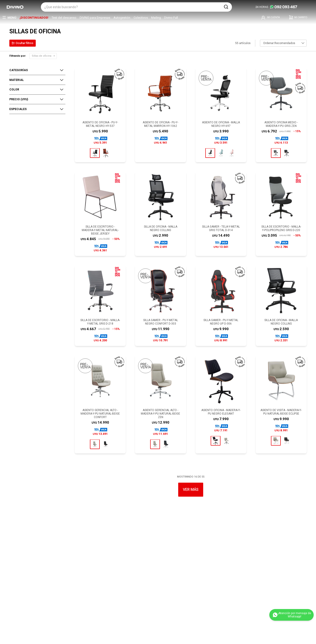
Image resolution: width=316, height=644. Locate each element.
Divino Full (171, 18)
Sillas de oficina (42, 56)
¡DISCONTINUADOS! (34, 18)
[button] (226, 7)
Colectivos (141, 18)
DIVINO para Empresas (95, 18)
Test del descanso (64, 18)
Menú (12, 18)
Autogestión (122, 18)
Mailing (156, 18)
